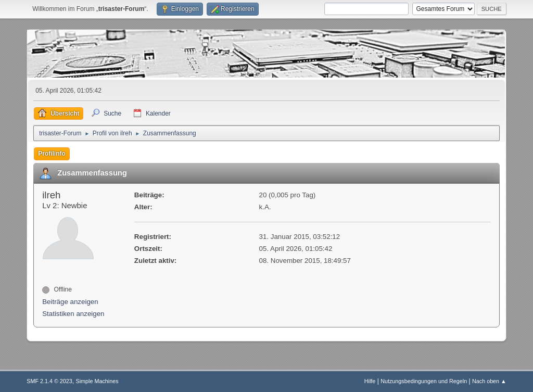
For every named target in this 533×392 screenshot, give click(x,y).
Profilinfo (52, 154)
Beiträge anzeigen (70, 302)
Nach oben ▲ (489, 381)
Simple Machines (97, 381)
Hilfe (370, 381)
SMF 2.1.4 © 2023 (49, 381)
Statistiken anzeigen (73, 314)
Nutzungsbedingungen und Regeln (424, 381)
